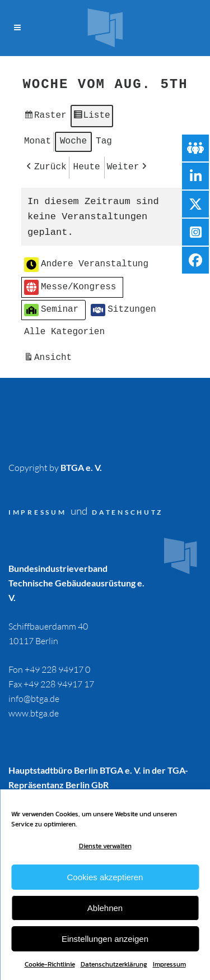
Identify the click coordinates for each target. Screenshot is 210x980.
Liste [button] (91, 116)
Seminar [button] (51, 307)
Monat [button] (38, 140)
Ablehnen (105, 908)
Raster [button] (45, 116)
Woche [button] (73, 140)
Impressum (169, 964)
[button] (45, 165)
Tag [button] (104, 140)
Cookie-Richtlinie (50, 964)
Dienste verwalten (105, 846)
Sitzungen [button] (123, 307)
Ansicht (49, 356)
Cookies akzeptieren (105, 877)
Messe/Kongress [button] (70, 285)
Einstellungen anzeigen (105, 939)
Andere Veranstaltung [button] (86, 262)
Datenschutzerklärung (114, 964)
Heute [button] (86, 165)
